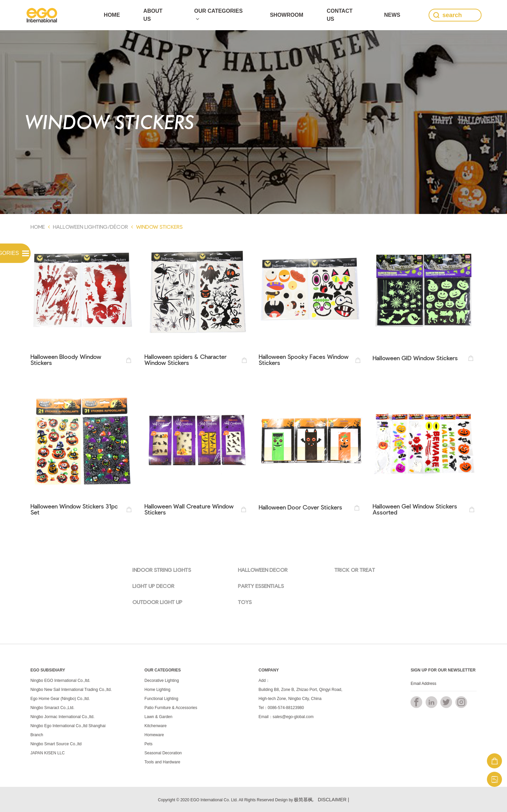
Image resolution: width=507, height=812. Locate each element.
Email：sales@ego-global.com (286, 717)
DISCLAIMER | (334, 800)
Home (112, 15)
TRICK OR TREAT (355, 570)
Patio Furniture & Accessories (171, 708)
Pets (148, 744)
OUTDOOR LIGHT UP (157, 602)
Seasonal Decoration (163, 753)
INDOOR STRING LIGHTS (162, 570)
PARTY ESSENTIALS (261, 586)
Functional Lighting (161, 699)
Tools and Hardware (162, 762)
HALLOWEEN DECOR (263, 570)
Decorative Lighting (162, 681)
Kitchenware (155, 726)
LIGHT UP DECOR (153, 586)
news (392, 15)
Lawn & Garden (158, 717)
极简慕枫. (304, 800)
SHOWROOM (287, 15)
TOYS (245, 602)
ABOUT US (153, 15)
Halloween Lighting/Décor (90, 227)
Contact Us (340, 15)
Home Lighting (157, 690)
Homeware (154, 735)
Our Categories (218, 15)
